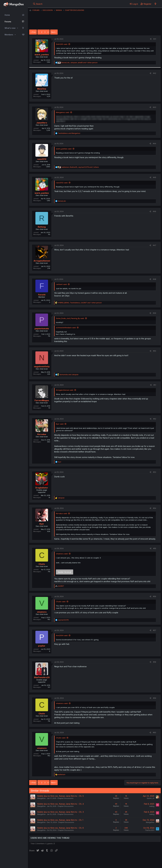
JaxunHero (42, 123)
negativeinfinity (42, 366)
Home (7, 15)
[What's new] (155, 4)
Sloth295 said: (62, 44)
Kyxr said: (60, 424)
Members (9, 35)
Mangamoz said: (63, 112)
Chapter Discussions (65, 798)
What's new (10, 28)
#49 (154, 313)
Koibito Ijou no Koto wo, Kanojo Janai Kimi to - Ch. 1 (60, 820)
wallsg (152, 806)
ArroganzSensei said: (65, 390)
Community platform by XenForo (139, 862)
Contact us (64, 859)
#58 (155, 662)
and (69, 133)
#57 (155, 630)
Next (53, 32)
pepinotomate (42, 329)
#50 (155, 351)
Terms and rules (78, 859)
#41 (155, 39)
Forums (8, 22)
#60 (154, 733)
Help (105, 859)
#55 (155, 548)
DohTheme (136, 864)
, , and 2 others (80, 167)
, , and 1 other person (79, 63)
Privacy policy (94, 859)
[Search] (38, 4)
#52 (155, 419)
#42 (155, 73)
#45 (155, 177)
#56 (155, 596)
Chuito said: (61, 602)
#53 (155, 472)
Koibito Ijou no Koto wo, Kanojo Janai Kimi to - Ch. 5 (60, 796)
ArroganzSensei (42, 261)
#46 (154, 211)
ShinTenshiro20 (42, 677)
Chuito (42, 564)
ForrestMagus (42, 400)
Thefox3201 (150, 830)
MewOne (42, 89)
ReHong (42, 227)
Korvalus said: (62, 513)
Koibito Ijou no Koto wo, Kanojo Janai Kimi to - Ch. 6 (60, 828)
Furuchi (42, 295)
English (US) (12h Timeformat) (43, 859)
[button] (18, 28)
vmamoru (42, 612)
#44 (154, 144)
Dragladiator (42, 488)
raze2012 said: (62, 183)
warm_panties (42, 55)
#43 (154, 107)
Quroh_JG (151, 798)
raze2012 (42, 159)
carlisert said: (61, 284)
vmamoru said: (62, 554)
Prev (34, 32)
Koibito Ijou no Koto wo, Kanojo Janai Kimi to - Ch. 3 (60, 812)
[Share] (151, 39)
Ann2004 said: (62, 635)
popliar (42, 646)
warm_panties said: (64, 149)
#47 (154, 245)
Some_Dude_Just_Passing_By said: (70, 318)
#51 (155, 385)
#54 (155, 508)
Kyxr (42, 524)
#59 (155, 698)
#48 (154, 279)
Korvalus (42, 434)
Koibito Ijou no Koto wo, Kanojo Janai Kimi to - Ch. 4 (60, 804)
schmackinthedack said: (66, 328)
